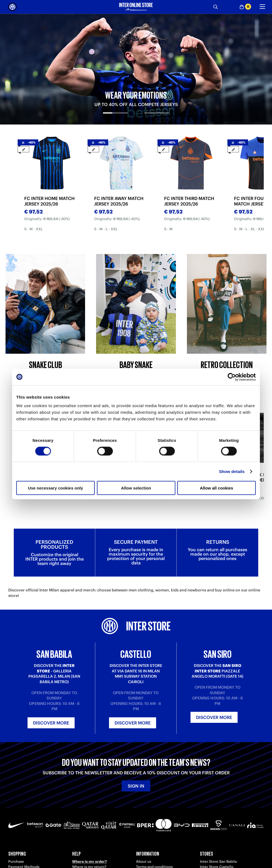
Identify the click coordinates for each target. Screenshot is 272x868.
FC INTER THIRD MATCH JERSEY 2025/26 (189, 201)
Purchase (16, 862)
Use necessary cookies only (55, 488)
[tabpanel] (136, 69)
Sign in (136, 786)
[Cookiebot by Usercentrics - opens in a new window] (232, 377)
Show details (232, 471)
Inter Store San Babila (218, 862)
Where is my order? (89, 862)
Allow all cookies (217, 488)
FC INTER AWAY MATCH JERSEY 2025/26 (119, 201)
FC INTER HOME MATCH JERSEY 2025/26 (49, 201)
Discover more (51, 723)
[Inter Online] (12, 7)
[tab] (115, 118)
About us (144, 862)
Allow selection (136, 488)
